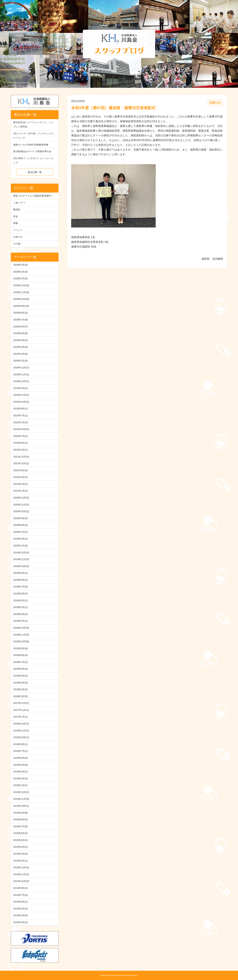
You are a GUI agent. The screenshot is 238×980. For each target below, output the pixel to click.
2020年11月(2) (21, 505)
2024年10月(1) (21, 381)
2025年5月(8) (20, 333)
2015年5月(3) (20, 840)
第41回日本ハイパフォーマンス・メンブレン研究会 (33, 124)
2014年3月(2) (20, 922)
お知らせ (18, 237)
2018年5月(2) (20, 676)
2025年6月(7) (20, 327)
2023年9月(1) (20, 409)
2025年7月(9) (20, 320)
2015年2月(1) (20, 861)
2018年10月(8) (21, 641)
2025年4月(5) (20, 340)
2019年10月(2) (21, 566)
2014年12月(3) (21, 867)
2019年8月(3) (20, 580)
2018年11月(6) (21, 635)
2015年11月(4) (21, 799)
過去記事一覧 (35, 172)
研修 (16, 223)
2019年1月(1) (20, 621)
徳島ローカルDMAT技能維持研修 (31, 145)
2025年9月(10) (21, 306)
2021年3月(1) (20, 477)
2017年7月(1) (20, 717)
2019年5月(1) (20, 600)
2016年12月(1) (21, 724)
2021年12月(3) (21, 457)
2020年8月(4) (20, 525)
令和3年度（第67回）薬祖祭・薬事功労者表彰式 (113, 108)
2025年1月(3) (20, 361)
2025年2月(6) (20, 354)
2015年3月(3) (20, 854)
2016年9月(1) (20, 744)
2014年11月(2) (21, 874)
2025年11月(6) (21, 292)
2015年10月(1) (21, 806)
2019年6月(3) (20, 594)
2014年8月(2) (20, 888)
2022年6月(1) (20, 443)
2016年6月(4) (20, 758)
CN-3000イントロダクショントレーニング (33, 160)
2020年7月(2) (20, 532)
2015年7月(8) (20, 826)
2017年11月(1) (21, 710)
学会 (16, 216)
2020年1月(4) (20, 546)
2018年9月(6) (20, 648)
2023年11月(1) (21, 395)
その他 (17, 244)
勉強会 (17, 209)
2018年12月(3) (21, 628)
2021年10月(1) (21, 463)
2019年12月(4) (21, 553)
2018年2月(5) (20, 696)
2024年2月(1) (20, 388)
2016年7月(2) (20, 751)
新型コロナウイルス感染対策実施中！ (33, 196)
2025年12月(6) (21, 285)
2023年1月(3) (20, 422)
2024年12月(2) (21, 368)
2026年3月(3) (20, 265)
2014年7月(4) (20, 895)
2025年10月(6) (21, 299)
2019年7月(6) (20, 587)
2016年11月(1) (21, 731)
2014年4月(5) (20, 915)
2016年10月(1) (21, 737)
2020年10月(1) (21, 511)
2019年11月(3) (21, 559)
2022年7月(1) (20, 436)
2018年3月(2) (20, 689)
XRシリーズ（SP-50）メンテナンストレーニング (34, 136)
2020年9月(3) (20, 518)
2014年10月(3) (21, 881)
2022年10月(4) (21, 429)
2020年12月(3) (21, 498)
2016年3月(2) (20, 778)
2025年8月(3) (20, 313)
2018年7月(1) (20, 662)
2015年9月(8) (20, 813)
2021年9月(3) (20, 470)
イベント (18, 230)
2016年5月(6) (20, 765)
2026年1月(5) (20, 278)
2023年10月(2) (21, 402)
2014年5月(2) (20, 909)
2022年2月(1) (20, 450)
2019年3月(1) (20, 607)
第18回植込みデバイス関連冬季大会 (32, 151)
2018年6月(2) (20, 669)
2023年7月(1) (20, 415)
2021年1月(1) (20, 491)
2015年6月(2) (20, 833)
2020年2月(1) (20, 539)
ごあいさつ (19, 203)
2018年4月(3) (20, 683)
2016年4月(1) (20, 772)
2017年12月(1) (21, 703)
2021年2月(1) (20, 484)
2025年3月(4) (20, 347)
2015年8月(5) (20, 820)
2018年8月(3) (20, 655)
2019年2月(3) (20, 614)
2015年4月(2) (20, 847)
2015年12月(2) (21, 792)
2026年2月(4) (20, 272)
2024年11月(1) (21, 374)
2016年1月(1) (20, 785)
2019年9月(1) (20, 573)
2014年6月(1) (20, 902)
